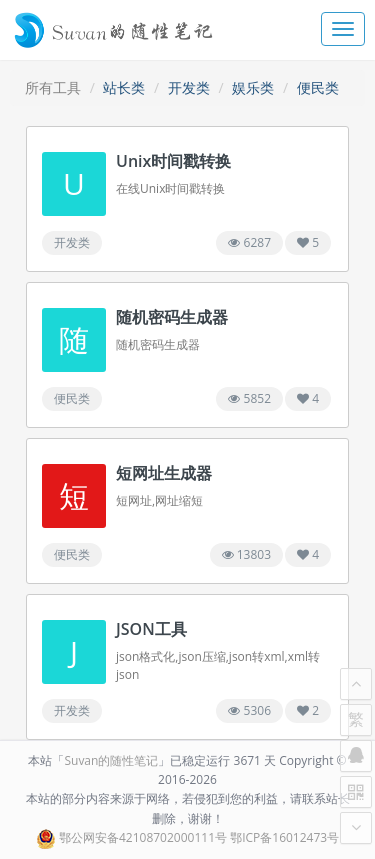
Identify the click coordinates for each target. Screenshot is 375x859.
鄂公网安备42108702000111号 (143, 837)
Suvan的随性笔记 (111, 760)
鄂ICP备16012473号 (284, 837)
